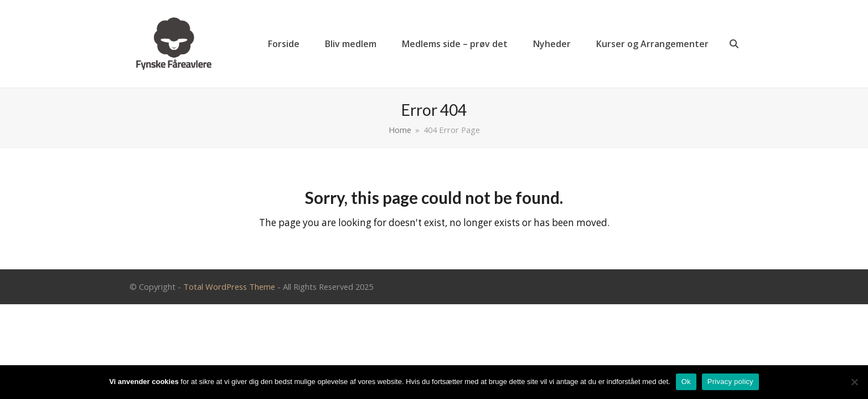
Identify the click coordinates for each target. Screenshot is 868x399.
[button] (734, 44)
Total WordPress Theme (229, 287)
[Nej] (854, 382)
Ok (686, 382)
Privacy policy (730, 382)
